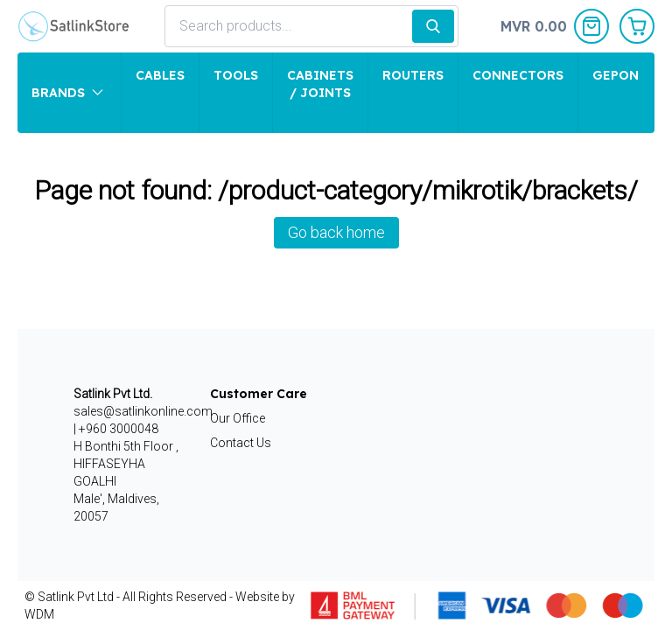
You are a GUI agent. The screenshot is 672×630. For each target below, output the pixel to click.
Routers (413, 75)
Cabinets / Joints (320, 84)
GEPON (616, 75)
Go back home (336, 232)
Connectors (518, 75)
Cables (160, 75)
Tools (236, 75)
